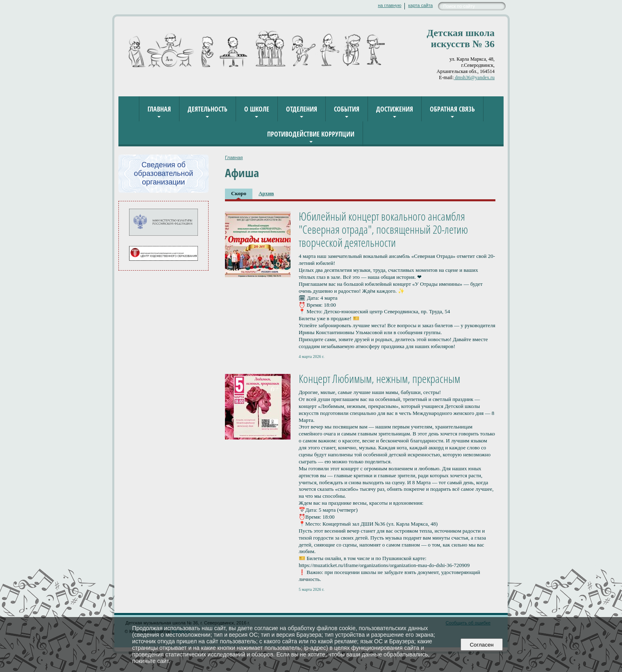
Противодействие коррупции (311, 134)
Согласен (482, 645)
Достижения (395, 109)
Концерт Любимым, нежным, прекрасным (379, 378)
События (347, 109)
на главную (389, 5)
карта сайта (420, 5)
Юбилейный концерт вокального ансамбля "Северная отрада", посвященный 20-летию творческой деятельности (383, 229)
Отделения (302, 109)
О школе (257, 109)
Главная (159, 109)
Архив (266, 193)
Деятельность (208, 109)
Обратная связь (452, 109)
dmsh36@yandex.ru (474, 77)
